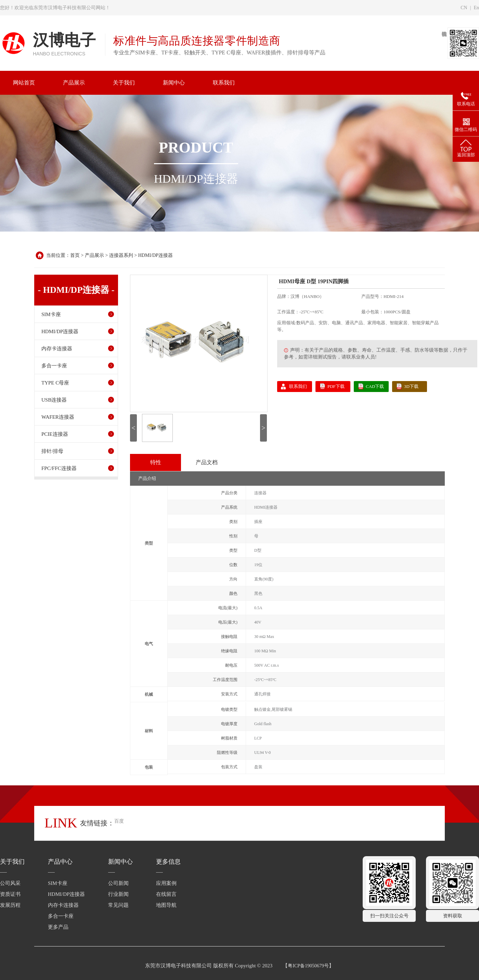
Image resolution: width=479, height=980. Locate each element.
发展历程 (10, 905)
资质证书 (10, 894)
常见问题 (118, 905)
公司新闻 (118, 883)
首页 (75, 255)
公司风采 (10, 883)
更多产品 (58, 927)
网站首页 (24, 83)
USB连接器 (54, 400)
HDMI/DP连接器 (156, 255)
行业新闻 (118, 894)
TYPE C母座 (55, 383)
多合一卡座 (54, 366)
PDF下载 (336, 386)
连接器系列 (121, 255)
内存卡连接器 (57, 349)
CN (464, 8)
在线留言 (166, 894)
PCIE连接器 (55, 434)
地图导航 (166, 905)
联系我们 (298, 386)
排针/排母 (52, 451)
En (476, 8)
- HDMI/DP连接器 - (76, 290)
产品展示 (94, 255)
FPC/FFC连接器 (59, 468)
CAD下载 (375, 386)
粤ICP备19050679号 (308, 966)
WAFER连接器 (58, 417)
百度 (119, 821)
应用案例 (166, 883)
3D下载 (411, 386)
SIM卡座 (51, 314)
